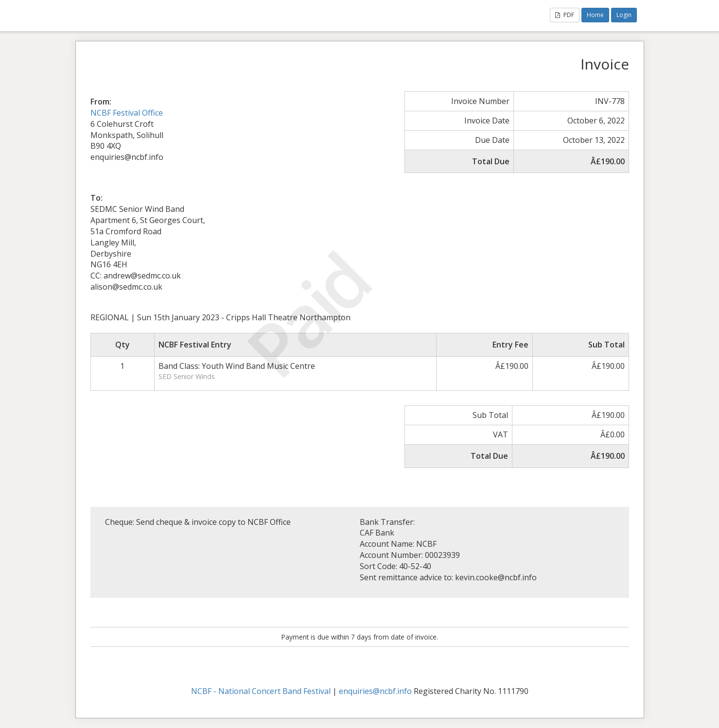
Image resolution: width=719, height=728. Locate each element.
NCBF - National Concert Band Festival (261, 691)
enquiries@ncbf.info (375, 691)
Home (595, 15)
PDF (565, 15)
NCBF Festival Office (127, 113)
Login (624, 15)
